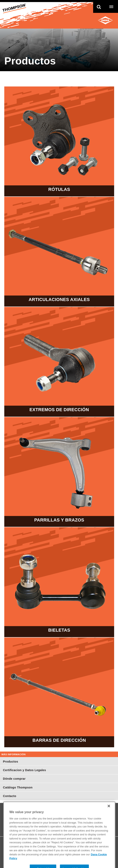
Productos (10, 762)
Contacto (9, 796)
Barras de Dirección (59, 692)
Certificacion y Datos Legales (24, 770)
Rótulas (59, 141)
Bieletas (59, 582)
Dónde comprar (14, 779)
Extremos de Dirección (59, 362)
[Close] (109, 811)
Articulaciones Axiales (59, 252)
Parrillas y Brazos (59, 472)
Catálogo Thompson (18, 787)
